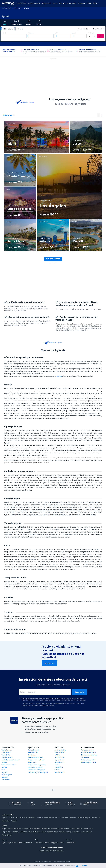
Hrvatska (79, 829)
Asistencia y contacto (88, 762)
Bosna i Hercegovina (14, 829)
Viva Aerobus (59, 772)
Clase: (95, 29)
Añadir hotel (84, 29)
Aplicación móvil (33, 750)
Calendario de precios (35, 767)
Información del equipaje (36, 770)
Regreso (73, 33)
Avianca (57, 765)
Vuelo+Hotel (21, 3)
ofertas (59, 376)
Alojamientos (6, 752)
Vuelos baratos (34, 3)
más (77, 866)
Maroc (14, 843)
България (25, 829)
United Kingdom (7, 835)
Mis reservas (85, 757)
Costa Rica (39, 818)
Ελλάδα (72, 829)
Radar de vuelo (33, 752)
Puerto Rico (6, 821)
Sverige (69, 832)
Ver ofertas (49, 663)
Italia (91, 829)
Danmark (44, 829)
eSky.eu (42, 850)
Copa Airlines (59, 760)
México (79, 818)
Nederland (23, 832)
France (66, 829)
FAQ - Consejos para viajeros (38, 772)
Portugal (50, 832)
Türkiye (61, 843)
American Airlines (60, 750)
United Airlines (59, 752)
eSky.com (49, 850)
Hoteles (4, 762)
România (62, 832)
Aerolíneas (32, 755)
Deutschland (52, 829)
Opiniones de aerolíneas (36, 760)
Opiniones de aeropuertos (37, 765)
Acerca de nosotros (88, 750)
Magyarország (6, 832)
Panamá (94, 818)
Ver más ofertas (53, 259)
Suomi (83, 832)
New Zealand (71, 843)
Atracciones (71, 3)
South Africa (28, 843)
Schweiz (89, 832)
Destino (31, 33)
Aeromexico (59, 767)
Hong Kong (39, 843)
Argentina (5, 818)
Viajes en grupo (7, 775)
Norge (30, 832)
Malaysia (47, 843)
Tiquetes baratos (7, 757)
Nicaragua (86, 818)
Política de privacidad (88, 760)
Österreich (37, 832)
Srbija (56, 832)
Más (95, 3)
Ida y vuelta (8, 29)
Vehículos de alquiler (8, 765)
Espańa (60, 829)
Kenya (9, 843)
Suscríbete (79, 692)
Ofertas (62, 3)
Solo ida (20, 29)
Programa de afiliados (88, 752)
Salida (56, 33)
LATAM (57, 755)
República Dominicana (52, 818)
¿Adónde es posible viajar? (10, 760)
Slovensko (76, 832)
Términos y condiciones (89, 755)
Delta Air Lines (59, 757)
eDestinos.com (58, 850)
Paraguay (14, 821)
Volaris (57, 770)
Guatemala (64, 818)
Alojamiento (46, 3)
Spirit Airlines (59, 762)
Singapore (54, 843)
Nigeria (20, 843)
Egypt (4, 843)
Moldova (15, 832)
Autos (55, 3)
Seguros (4, 772)
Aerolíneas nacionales (35, 757)
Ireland (85, 829)
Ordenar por (8, 115)
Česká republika (34, 829)
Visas (89, 3)
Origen (4, 33)
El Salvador (23, 818)
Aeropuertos (32, 762)
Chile (17, 818)
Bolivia (12, 818)
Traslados (82, 3)
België (4, 829)
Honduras (72, 818)
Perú (99, 818)
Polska (44, 832)
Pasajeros (91, 33)
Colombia (31, 818)
